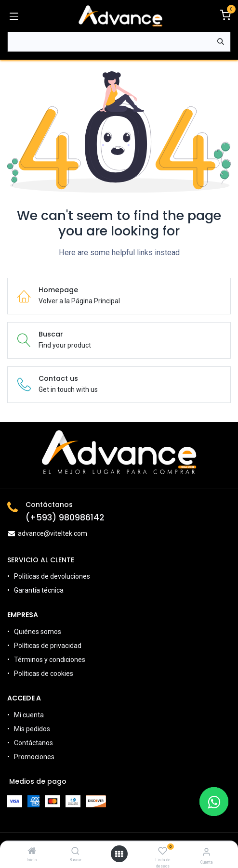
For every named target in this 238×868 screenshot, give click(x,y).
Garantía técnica (39, 590)
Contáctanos (33, 743)
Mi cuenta (29, 715)
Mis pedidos (32, 729)
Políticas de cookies (44, 674)
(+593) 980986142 (65, 518)
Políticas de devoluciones (53, 576)
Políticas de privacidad (48, 646)
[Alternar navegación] (14, 16)
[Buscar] (75, 852)
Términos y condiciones (50, 660)
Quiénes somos (38, 632)
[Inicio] (32, 852)
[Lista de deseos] (163, 851)
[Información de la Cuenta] (206, 852)
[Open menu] (119, 854)
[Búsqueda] (221, 42)
